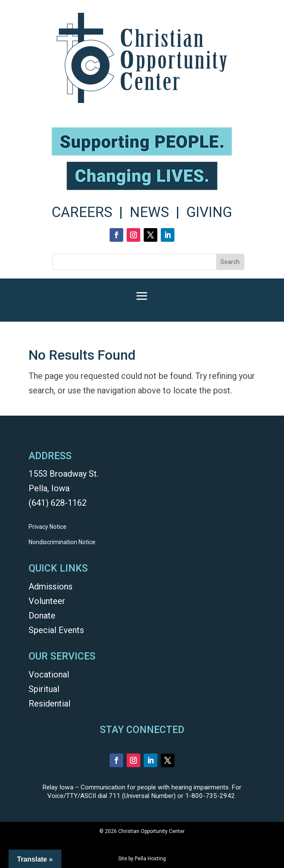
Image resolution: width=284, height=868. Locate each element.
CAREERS (82, 212)
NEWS (149, 212)
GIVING (209, 212)
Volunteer (47, 601)
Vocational (49, 674)
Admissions (51, 586)
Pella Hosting (150, 859)
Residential (49, 704)
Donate (42, 616)
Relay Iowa (58, 787)
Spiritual (44, 689)
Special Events (56, 630)
